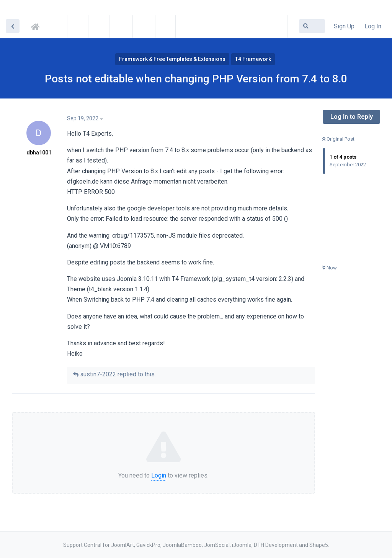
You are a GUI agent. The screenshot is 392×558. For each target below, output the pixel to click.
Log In (373, 26)
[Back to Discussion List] (13, 26)
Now (330, 268)
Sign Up (344, 26)
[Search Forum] (312, 26)
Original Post (338, 139)
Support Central (38, 26)
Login (159, 475)
